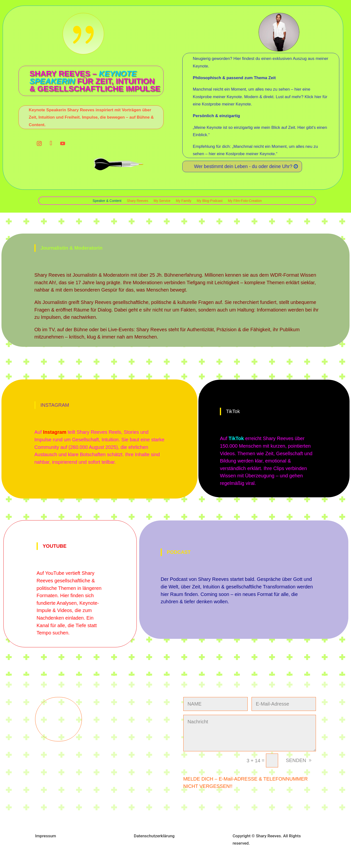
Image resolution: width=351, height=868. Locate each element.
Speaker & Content (107, 201)
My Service (162, 201)
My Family (184, 201)
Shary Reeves (137, 201)
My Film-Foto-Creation (245, 201)
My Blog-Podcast (210, 201)
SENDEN (296, 760)
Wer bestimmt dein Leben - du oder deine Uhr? (245, 167)
